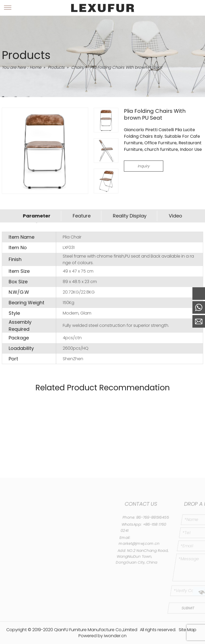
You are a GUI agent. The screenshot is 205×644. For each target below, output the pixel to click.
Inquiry (144, 166)
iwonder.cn (115, 636)
